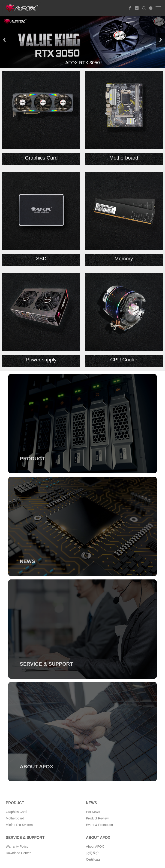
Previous (4, 40)
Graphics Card (16, 812)
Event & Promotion (100, 825)
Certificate (93, 859)
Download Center (18, 853)
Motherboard (15, 818)
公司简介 (93, 853)
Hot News (93, 812)
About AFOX (95, 846)
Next (161, 40)
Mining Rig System (19, 825)
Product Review (97, 818)
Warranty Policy (17, 846)
